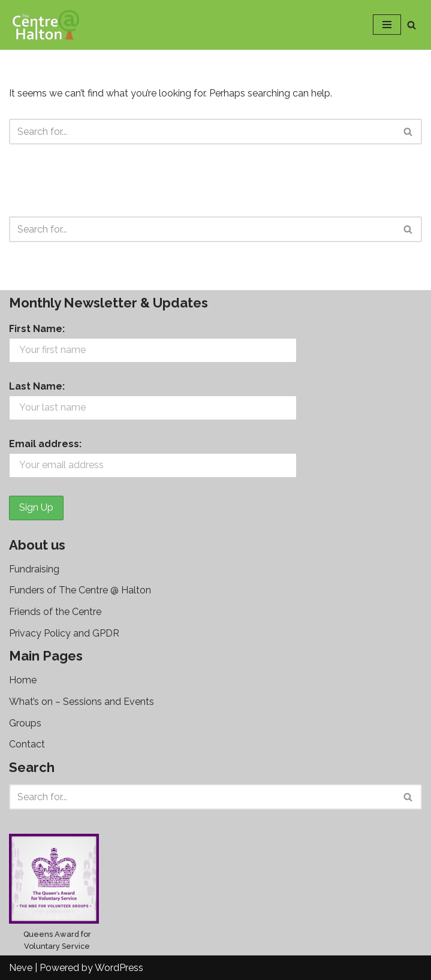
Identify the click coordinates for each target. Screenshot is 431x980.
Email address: (45, 444)
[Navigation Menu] (387, 25)
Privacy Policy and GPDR (64, 633)
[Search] (412, 25)
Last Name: (37, 386)
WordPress (119, 968)
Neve (21, 968)
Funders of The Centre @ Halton (80, 590)
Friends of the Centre (55, 612)
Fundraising (34, 569)
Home (23, 680)
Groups (25, 723)
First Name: (37, 329)
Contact (27, 744)
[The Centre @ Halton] (45, 25)
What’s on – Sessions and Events (82, 702)
